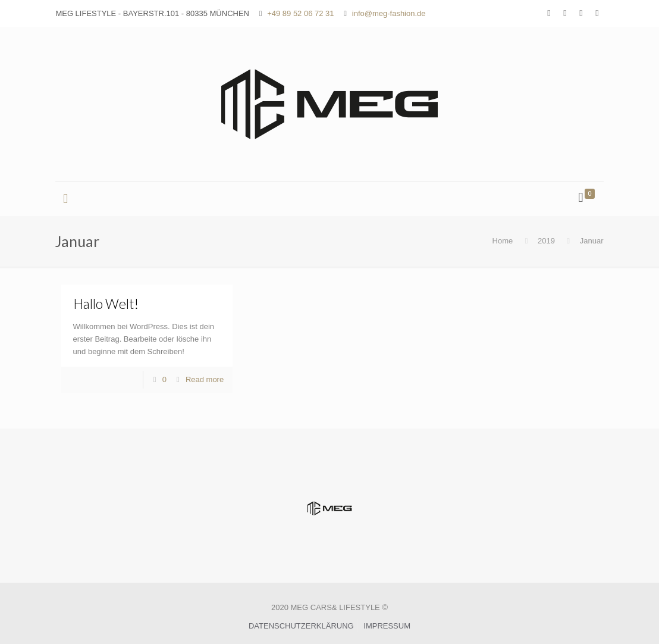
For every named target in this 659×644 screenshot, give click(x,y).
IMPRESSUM (387, 626)
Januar (592, 241)
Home (503, 241)
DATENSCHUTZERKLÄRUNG (301, 626)
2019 (546, 241)
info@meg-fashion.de (389, 13)
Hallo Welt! (106, 304)
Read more (205, 379)
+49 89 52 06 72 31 (300, 13)
